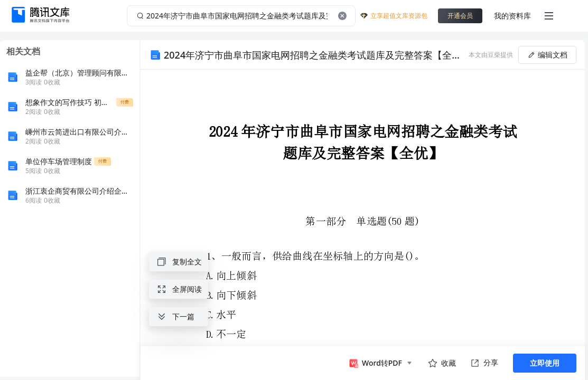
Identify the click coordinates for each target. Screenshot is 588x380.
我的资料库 (512, 16)
